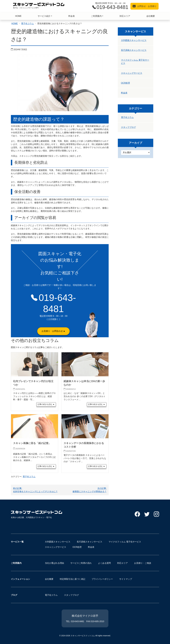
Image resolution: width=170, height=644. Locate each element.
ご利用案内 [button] (96, 16)
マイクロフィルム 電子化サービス (135, 62)
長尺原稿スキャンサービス (134, 50)
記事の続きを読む (45, 404)
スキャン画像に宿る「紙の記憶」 (32, 443)
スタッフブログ (128, 127)
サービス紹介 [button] (44, 16)
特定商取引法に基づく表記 (73, 579)
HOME (18, 16)
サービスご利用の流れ (81, 563)
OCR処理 (126, 83)
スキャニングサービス (132, 73)
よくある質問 (104, 563)
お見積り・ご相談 (143, 563)
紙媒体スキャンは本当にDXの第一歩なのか (84, 383)
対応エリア (125, 16)
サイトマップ (126, 579)
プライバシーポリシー (102, 579)
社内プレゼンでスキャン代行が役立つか (33, 383)
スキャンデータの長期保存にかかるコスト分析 (84, 445)
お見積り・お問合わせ (52, 331)
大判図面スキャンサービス (134, 40)
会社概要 (151, 16)
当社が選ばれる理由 (54, 563)
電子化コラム (27, 24)
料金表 (72, 16)
